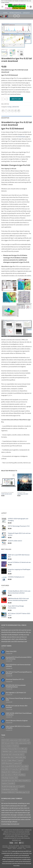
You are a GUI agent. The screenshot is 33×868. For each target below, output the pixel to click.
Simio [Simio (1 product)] (20, 781)
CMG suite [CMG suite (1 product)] (24, 749)
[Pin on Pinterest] (16, 111)
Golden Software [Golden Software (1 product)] (12, 760)
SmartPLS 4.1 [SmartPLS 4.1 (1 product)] (27, 781)
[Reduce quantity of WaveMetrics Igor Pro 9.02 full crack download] (2, 99)
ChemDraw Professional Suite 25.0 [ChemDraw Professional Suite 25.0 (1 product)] (11, 749)
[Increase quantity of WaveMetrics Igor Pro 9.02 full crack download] (7, 99)
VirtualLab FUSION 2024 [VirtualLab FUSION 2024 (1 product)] (8, 792)
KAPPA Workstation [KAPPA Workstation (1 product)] (7, 763)
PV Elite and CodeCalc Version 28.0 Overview (17, 706)
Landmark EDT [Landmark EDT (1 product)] (18, 763)
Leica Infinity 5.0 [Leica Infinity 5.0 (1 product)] (6, 769)
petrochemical (15, 13)
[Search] (28, 7)
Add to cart (16, 99)
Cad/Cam (5, 846)
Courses (28, 847)
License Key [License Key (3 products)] (15, 769)
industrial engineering (10, 847)
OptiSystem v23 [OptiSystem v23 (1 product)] (16, 772)
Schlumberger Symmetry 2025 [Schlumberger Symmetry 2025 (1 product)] (10, 778)
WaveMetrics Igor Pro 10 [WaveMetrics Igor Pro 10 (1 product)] (23, 792)
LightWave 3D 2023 (23, 494)
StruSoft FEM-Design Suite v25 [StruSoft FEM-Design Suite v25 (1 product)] (10, 786)
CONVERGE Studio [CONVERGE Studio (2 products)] (7, 752)
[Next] (32, 488)
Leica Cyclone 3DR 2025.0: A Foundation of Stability (18, 727)
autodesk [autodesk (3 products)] (9, 746)
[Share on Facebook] (6, 111)
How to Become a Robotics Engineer (17, 720)
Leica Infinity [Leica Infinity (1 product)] (25, 766)
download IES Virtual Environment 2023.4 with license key (19, 658)
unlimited (21, 847)
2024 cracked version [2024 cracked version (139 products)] (12, 740)
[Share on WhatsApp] (3, 111)
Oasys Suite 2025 (11, 651)
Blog (14, 848)
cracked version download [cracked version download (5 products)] (20, 752)
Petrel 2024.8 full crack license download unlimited (18, 665)
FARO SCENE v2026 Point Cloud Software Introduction (19, 714)
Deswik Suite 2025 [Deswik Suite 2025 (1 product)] (7, 755)
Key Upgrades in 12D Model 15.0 (16, 692)
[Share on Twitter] (9, 111)
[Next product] (15, 16)
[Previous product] (18, 16)
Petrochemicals (25, 846)
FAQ (25, 848)
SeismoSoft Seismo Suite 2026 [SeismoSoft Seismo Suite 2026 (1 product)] (10, 781)
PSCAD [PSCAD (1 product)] (16, 775)
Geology (26, 13)
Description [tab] (5, 118)
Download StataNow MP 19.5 (15, 679)
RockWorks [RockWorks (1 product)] (22, 775)
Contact (20, 848)
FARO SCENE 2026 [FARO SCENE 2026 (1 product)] (20, 757)
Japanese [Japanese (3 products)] (20, 760)
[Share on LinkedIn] (19, 111)
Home (5, 13)
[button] (2, 7)
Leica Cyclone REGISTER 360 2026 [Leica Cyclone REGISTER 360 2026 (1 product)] (11, 766)
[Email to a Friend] (12, 111)
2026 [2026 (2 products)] (12, 743)
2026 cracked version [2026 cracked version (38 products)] (21, 743)
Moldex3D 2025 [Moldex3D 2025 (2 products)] (6, 772)
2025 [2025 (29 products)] (20, 740)
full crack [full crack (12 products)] (4, 760)
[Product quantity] (5, 99)
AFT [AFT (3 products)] (29, 743)
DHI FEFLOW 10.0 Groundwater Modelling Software (16, 686)
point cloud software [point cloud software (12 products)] (7, 775)
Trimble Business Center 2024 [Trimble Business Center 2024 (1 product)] (10, 789)
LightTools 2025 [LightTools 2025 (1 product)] (24, 769)
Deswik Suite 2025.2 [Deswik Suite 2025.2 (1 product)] (18, 755)
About (10, 848)
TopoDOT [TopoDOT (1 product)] (22, 786)
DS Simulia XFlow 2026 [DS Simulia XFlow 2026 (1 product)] (8, 757)
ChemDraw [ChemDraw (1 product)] (15, 746)
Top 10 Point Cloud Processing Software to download (19, 673)
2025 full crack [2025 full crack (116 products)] (6, 743)
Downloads (22, 137)
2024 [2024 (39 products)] (3, 740)
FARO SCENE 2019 (7, 494)
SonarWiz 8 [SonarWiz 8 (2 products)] (12, 783)
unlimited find (15, 107)
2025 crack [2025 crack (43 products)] (26, 740)
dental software (14, 846)
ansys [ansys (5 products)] (3, 746)
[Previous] (1, 488)
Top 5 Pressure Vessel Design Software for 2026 (19, 699)
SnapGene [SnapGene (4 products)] (4, 783)
